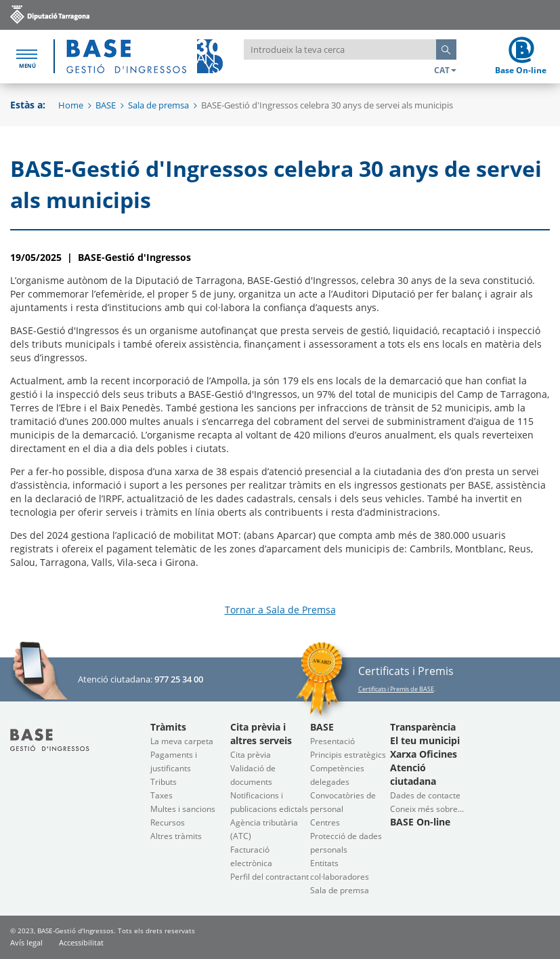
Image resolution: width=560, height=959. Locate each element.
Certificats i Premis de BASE (396, 689)
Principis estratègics (348, 755)
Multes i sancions (183, 809)
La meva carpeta (182, 741)
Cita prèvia (251, 755)
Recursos (168, 822)
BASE (106, 105)
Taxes (161, 795)
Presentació (332, 741)
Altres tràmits (176, 836)
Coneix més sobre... (427, 809)
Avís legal (26, 942)
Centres (325, 822)
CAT (445, 70)
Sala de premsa (158, 105)
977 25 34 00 (179, 679)
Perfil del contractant (270, 877)
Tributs (164, 782)
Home (71, 105)
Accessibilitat (81, 942)
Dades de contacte (425, 795)
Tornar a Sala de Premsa (280, 610)
